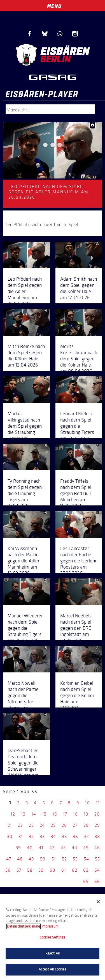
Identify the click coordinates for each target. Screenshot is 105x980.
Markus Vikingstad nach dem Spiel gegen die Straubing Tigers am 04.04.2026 (25, 429)
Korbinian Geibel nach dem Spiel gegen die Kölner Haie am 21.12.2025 (77, 695)
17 (65, 814)
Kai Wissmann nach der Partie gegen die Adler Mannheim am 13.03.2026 (24, 561)
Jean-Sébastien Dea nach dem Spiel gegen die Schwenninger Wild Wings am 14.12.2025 (23, 766)
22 (20, 825)
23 (31, 825)
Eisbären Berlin (53, 55)
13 (23, 814)
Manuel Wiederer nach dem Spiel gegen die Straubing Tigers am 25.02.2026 (25, 628)
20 (97, 814)
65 (86, 881)
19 (86, 814)
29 (97, 825)
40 (30, 848)
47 (9, 859)
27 (75, 825)
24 (42, 825)
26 (64, 825)
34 (53, 836)
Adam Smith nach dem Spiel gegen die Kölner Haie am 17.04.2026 (79, 288)
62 (75, 870)
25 (53, 825)
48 (20, 859)
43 (63, 848)
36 (75, 836)
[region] (53, 937)
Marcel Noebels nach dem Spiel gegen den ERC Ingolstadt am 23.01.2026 (76, 628)
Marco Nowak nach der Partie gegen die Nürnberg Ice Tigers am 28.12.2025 (23, 699)
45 (86, 848)
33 (42, 836)
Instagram (75, 34)
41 (41, 848)
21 (10, 825)
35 (64, 836)
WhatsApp (60, 34)
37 (86, 836)
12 (13, 814)
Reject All (53, 953)
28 (86, 825)
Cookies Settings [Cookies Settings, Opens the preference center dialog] (53, 937)
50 (43, 859)
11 (98, 803)
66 (97, 881)
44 (74, 848)
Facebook (30, 34)
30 (10, 836)
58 (30, 870)
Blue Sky (45, 34)
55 (97, 859)
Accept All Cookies (52, 969)
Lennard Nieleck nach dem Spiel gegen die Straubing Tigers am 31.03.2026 (77, 426)
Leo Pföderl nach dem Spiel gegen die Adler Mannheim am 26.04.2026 (25, 291)
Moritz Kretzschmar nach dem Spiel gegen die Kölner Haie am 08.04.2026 (79, 359)
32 (31, 836)
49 (31, 859)
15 (44, 814)
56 (8, 870)
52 (64, 859)
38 (97, 836)
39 (18, 848)
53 (75, 859)
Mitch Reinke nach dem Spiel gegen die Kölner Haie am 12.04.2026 (26, 356)
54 (86, 859)
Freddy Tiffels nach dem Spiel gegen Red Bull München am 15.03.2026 (76, 493)
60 (53, 870)
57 (19, 870)
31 (21, 836)
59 (41, 870)
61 (64, 870)
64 (97, 870)
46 (97, 848)
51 (54, 859)
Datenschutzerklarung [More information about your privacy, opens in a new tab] (24, 926)
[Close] (98, 902)
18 (75, 814)
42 (52, 848)
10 (88, 803)
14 (34, 814)
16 (55, 814)
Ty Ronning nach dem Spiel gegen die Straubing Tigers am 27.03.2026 (25, 493)
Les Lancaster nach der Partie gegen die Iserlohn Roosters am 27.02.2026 (79, 561)
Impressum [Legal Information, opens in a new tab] (50, 926)
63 (86, 870)
